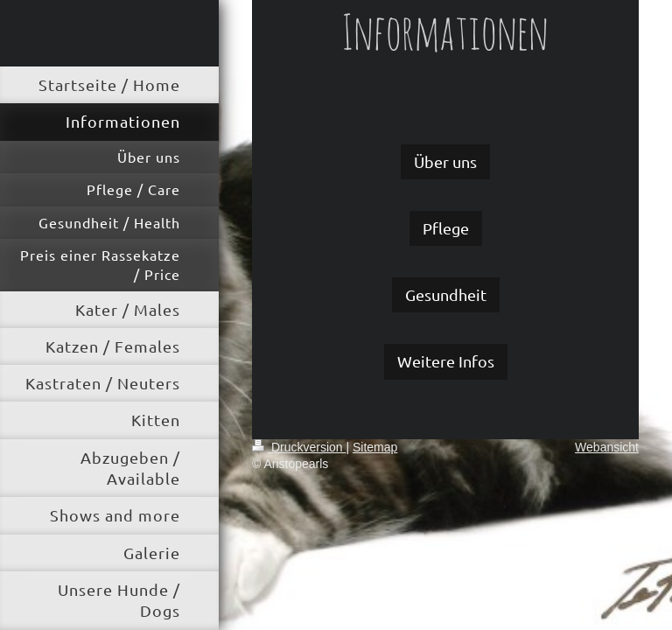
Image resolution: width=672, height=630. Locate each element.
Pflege (446, 228)
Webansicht (607, 447)
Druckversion (299, 447)
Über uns (445, 161)
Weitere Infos (446, 361)
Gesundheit (446, 294)
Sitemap (375, 447)
